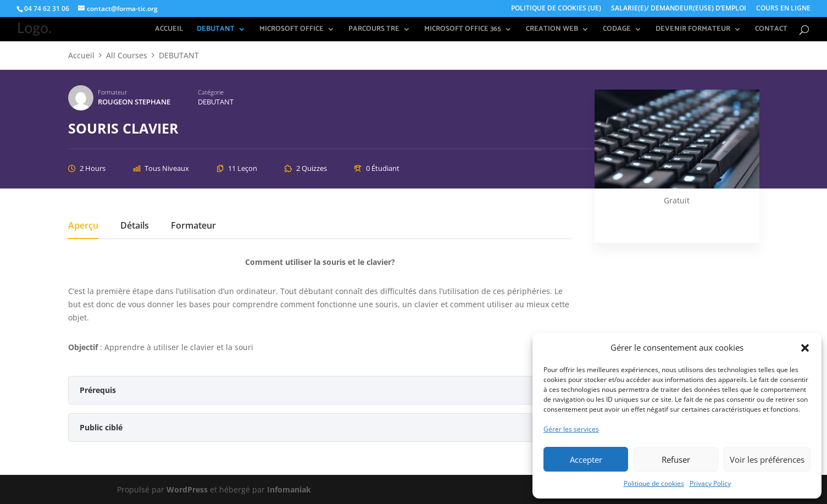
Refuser (676, 459)
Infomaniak (289, 489)
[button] (805, 348)
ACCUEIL (169, 30)
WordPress (187, 489)
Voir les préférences (767, 459)
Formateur (112, 92)
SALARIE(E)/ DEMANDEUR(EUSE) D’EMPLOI (679, 9)
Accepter (586, 459)
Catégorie (211, 92)
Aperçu (83, 226)
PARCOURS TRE (374, 30)
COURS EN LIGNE (783, 9)
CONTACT (771, 30)
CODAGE (617, 30)
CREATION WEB (552, 30)
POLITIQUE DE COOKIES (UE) (556, 9)
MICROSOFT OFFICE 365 (463, 30)
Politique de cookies (654, 483)
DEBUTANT (216, 30)
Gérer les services (571, 429)
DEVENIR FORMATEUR (693, 30)
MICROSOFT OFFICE (292, 30)
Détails (135, 226)
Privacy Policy (710, 483)
